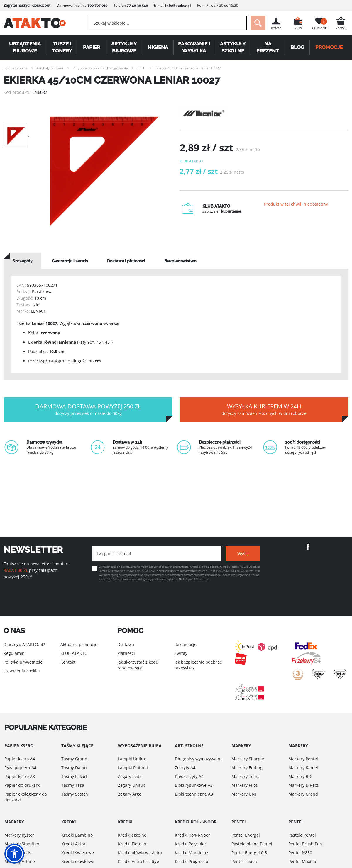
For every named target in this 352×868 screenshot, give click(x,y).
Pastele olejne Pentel (252, 844)
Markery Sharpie (248, 759)
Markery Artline (20, 861)
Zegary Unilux (131, 785)
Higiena (158, 47)
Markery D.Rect (303, 785)
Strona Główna (16, 68)
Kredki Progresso (191, 861)
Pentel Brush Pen (305, 844)
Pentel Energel (246, 835)
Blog (297, 47)
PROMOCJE (329, 47)
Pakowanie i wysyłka (194, 47)
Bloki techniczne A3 (194, 794)
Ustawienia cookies (22, 671)
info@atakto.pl (178, 5)
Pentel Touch (244, 861)
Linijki (141, 68)
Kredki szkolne (132, 835)
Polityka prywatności (23, 662)
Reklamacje (185, 644)
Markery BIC (300, 776)
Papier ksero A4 (20, 759)
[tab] (22, 261)
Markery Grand (303, 794)
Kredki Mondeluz (192, 853)
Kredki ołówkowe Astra (140, 853)
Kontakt (68, 662)
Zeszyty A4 (185, 768)
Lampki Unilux (132, 759)
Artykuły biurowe (124, 47)
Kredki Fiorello (132, 844)
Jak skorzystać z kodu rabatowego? (138, 665)
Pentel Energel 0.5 (249, 853)
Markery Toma (246, 776)
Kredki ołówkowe (78, 861)
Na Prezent (268, 47)
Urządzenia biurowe (25, 47)
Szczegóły (22, 261)
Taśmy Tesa (73, 785)
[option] (104, 171)
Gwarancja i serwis (70, 261)
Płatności (126, 653)
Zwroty (181, 653)
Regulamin (14, 653)
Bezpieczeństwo (180, 261)
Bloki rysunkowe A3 (194, 785)
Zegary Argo (130, 794)
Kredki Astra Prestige (138, 861)
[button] (14, 854)
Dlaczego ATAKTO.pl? (24, 644)
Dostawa (126, 644)
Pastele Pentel (302, 835)
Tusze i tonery (62, 47)
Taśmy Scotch (75, 794)
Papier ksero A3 (20, 776)
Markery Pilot (244, 785)
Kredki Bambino (77, 835)
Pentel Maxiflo (302, 861)
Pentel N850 (300, 853)
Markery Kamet (303, 768)
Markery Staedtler (22, 844)
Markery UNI (244, 794)
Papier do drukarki (23, 785)
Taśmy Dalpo (74, 768)
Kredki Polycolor (191, 844)
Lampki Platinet (133, 768)
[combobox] (167, 23)
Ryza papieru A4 (20, 768)
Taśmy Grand (74, 759)
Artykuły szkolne (233, 47)
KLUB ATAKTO (74, 653)
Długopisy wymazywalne (199, 759)
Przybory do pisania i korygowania (100, 68)
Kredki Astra (73, 844)
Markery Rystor (19, 835)
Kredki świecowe (78, 853)
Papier (92, 47)
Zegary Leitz (130, 776)
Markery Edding (247, 768)
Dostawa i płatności (126, 261)
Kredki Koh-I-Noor (192, 835)
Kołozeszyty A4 (189, 776)
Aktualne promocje (79, 644)
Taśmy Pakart (74, 776)
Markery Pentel (303, 759)
